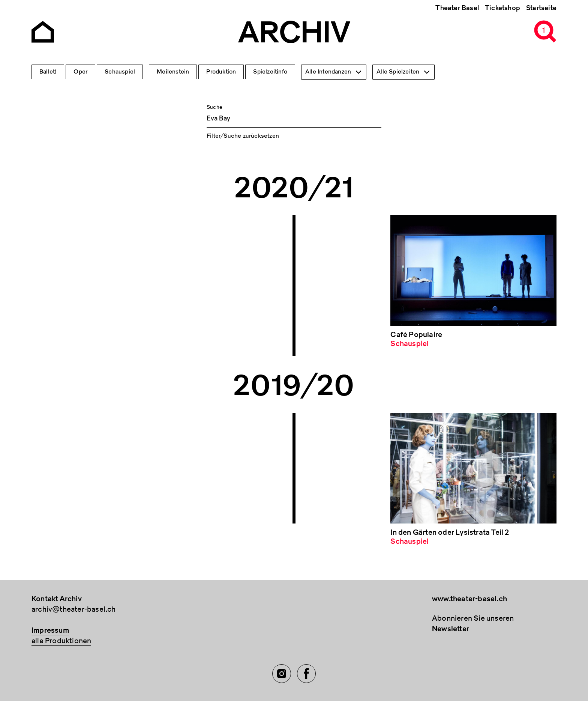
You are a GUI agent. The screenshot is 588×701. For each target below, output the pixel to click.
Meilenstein (173, 72)
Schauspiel (120, 72)
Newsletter (451, 629)
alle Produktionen (61, 641)
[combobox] (334, 72)
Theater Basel (457, 8)
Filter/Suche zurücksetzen (243, 136)
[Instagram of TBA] (282, 674)
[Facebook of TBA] (306, 674)
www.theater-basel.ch (469, 599)
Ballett (48, 72)
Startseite (541, 8)
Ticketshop (502, 8)
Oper (80, 72)
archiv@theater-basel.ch (74, 609)
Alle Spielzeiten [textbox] (398, 72)
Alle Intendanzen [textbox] (328, 72)
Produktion (221, 72)
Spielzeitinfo (270, 72)
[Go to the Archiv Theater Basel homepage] (43, 31)
